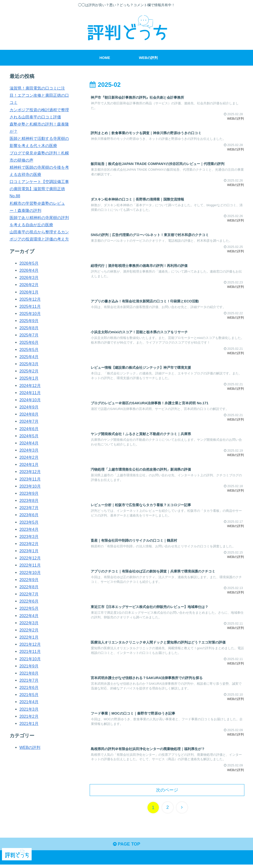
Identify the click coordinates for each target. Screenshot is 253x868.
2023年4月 (29, 529)
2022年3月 (29, 623)
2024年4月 (29, 443)
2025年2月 (29, 371)
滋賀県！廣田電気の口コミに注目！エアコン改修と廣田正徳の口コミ (39, 95)
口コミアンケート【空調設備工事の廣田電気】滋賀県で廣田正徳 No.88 (39, 189)
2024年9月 (29, 407)
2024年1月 (29, 464)
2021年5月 (29, 695)
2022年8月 (29, 587)
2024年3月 (29, 450)
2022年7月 (29, 594)
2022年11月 (30, 565)
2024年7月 (29, 421)
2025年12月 (30, 299)
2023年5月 (29, 522)
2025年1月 (29, 378)
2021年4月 (29, 702)
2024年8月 (29, 414)
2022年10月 (30, 573)
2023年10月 (30, 486)
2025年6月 (29, 342)
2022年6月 (29, 601)
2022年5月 (29, 608)
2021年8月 (29, 673)
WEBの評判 (30, 747)
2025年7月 (29, 335)
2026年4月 (29, 270)
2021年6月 (29, 687)
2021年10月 (30, 659)
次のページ (167, 792)
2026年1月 (29, 292)
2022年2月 (29, 630)
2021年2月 (29, 716)
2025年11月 (30, 306)
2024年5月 (29, 436)
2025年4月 (29, 357)
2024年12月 (30, 386)
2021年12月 (30, 644)
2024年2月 (29, 457)
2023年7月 (29, 508)
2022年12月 (30, 558)
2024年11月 (30, 393)
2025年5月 (29, 350)
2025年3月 (29, 364)
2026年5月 (29, 263)
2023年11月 (30, 479)
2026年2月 (29, 285)
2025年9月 (29, 321)
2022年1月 (29, 637)
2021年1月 (29, 723)
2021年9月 (29, 666)
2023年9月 (29, 493)
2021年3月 (29, 709)
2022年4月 (29, 616)
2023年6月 (29, 515)
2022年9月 (29, 580)
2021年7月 (29, 680)
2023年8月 (29, 500)
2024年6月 (29, 429)
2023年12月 (30, 472)
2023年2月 (29, 544)
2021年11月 (30, 651)
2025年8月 (29, 328)
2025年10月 (30, 314)
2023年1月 (29, 551)
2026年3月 (29, 277)
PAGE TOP (126, 846)
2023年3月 (29, 536)
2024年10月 (30, 400)
